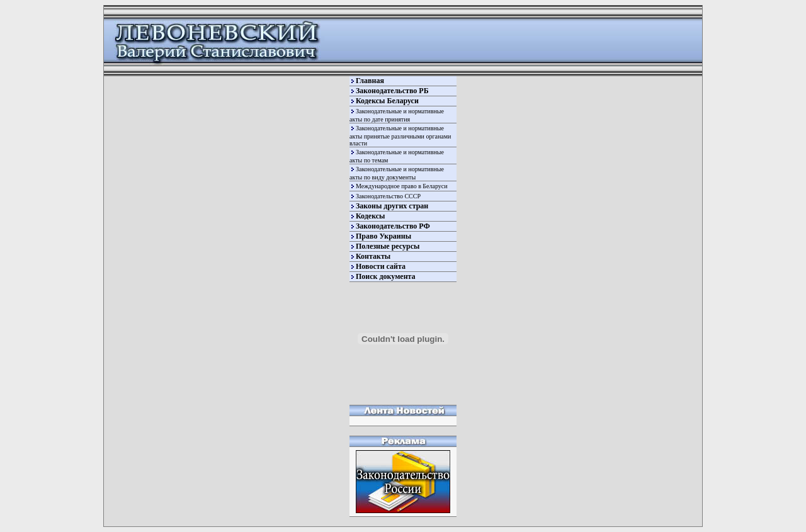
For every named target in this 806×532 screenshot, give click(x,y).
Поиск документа (386, 276)
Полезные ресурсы (388, 246)
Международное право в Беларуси (402, 186)
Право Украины (383, 236)
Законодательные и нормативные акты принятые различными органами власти (400, 136)
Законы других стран (392, 206)
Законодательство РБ (392, 91)
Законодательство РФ (393, 226)
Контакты (373, 256)
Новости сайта (381, 266)
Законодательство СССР (388, 196)
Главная (370, 81)
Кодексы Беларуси (387, 101)
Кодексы (370, 216)
